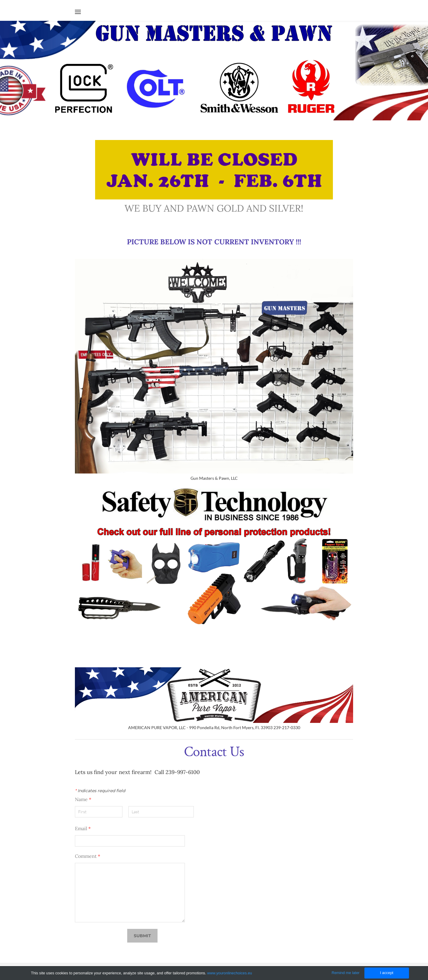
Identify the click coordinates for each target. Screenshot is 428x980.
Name (83, 799)
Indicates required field (100, 791)
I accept (387, 973)
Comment (88, 856)
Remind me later (346, 973)
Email (83, 828)
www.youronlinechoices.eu (230, 973)
